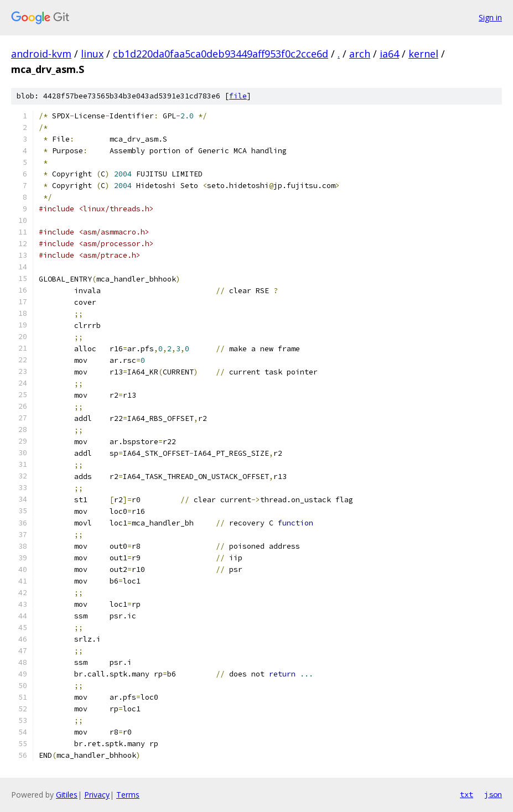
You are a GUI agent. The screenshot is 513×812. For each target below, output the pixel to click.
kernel (423, 54)
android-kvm (41, 54)
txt (467, 794)
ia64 (389, 54)
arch (360, 54)
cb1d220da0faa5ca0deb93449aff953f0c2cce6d (221, 54)
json (493, 794)
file (238, 96)
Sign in (490, 17)
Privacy (97, 795)
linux (92, 54)
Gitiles (67, 795)
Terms (128, 795)
